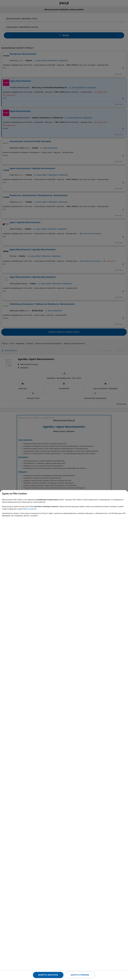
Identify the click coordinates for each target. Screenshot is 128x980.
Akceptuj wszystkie (48, 975)
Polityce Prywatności (30, 509)
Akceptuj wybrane (80, 975)
